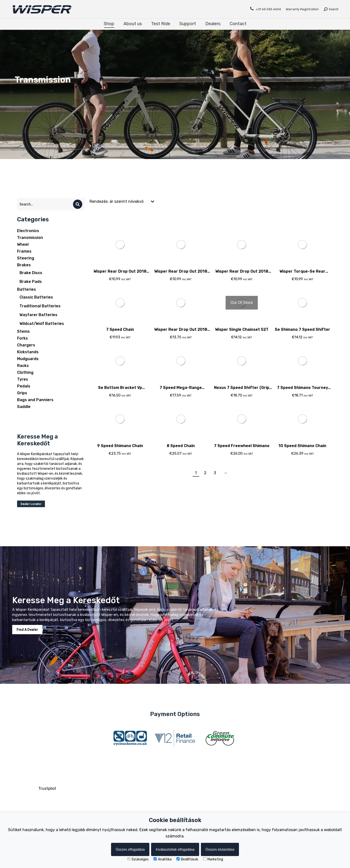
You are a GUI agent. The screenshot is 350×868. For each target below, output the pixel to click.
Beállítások (187, 859)
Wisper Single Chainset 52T (242, 329)
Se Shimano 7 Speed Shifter (303, 329)
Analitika (163, 859)
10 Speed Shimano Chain (302, 446)
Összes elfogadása (130, 849)
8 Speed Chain (181, 446)
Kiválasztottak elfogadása (175, 849)
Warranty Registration (302, 9)
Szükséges (138, 859)
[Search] (78, 204)
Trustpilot (47, 788)
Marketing (213, 859)
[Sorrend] (122, 202)
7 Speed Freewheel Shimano (242, 446)
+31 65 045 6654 (265, 9)
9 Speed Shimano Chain (120, 446)
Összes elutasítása (220, 849)
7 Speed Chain (120, 329)
